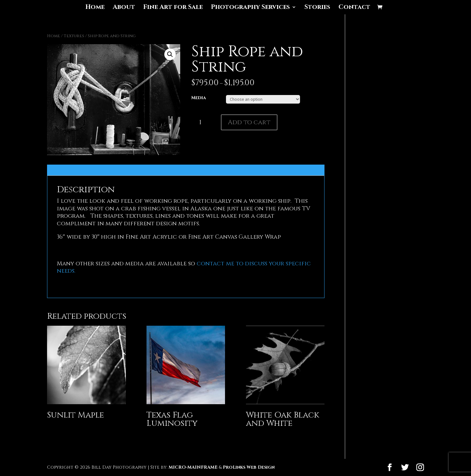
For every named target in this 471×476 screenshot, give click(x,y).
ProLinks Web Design (249, 467)
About (124, 8)
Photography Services (250, 8)
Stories (317, 8)
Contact (354, 8)
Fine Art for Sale (173, 8)
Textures (74, 36)
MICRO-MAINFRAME (193, 467)
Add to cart (249, 122)
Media (199, 98)
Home (95, 8)
